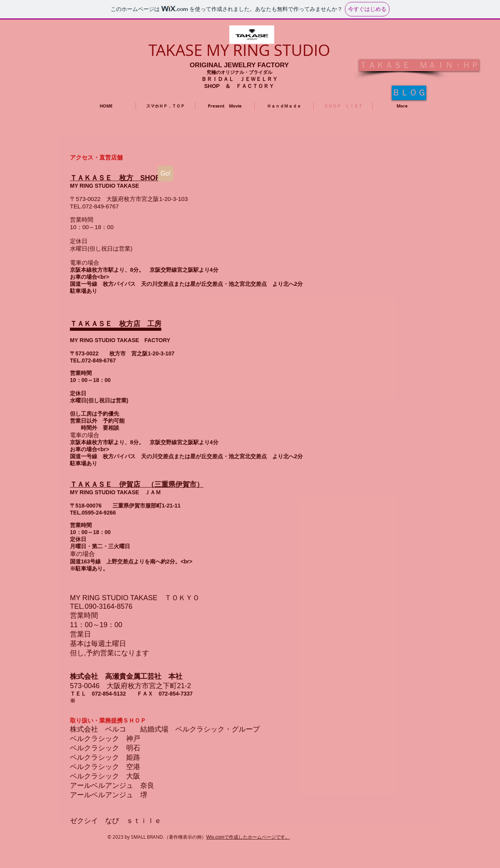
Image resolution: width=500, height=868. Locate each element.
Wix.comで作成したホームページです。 (248, 837)
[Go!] (166, 174)
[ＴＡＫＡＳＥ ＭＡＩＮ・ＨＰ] (419, 65)
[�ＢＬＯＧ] (409, 93)
